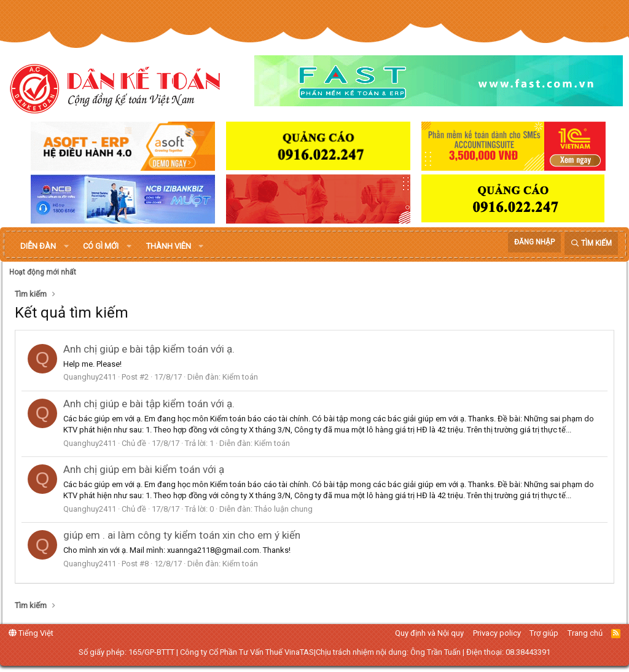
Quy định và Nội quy (429, 633)
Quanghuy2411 (90, 377)
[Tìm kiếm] (591, 244)
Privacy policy (497, 633)
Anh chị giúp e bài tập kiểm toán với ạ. (149, 349)
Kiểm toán (240, 377)
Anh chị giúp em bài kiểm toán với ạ (144, 469)
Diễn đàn (38, 246)
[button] (66, 246)
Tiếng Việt (31, 633)
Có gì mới (101, 246)
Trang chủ (585, 633)
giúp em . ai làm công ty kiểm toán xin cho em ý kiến (182, 535)
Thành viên (169, 246)
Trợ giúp (544, 633)
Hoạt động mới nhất (43, 272)
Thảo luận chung (283, 509)
